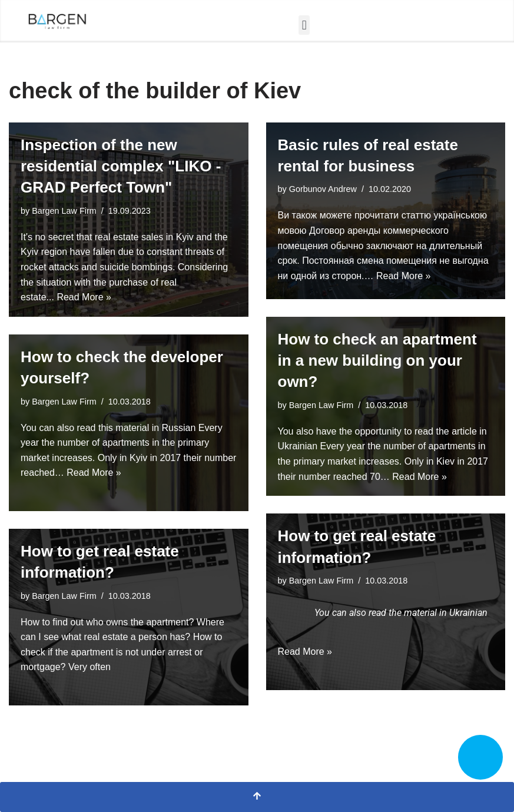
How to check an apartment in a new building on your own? (377, 361)
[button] (304, 25)
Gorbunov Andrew (323, 189)
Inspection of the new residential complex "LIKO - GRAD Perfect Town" (121, 166)
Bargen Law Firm (64, 211)
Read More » (84, 297)
